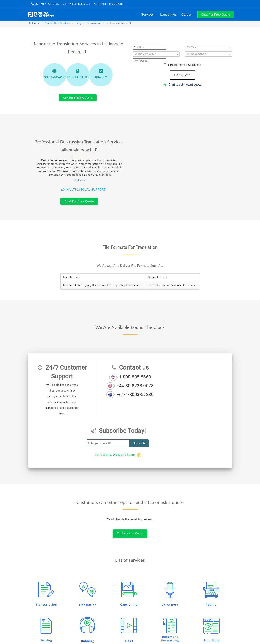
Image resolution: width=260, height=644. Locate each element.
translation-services (58, 23)
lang (79, 23)
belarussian (94, 23)
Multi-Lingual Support (84, 190)
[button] (216, 15)
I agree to (184, 65)
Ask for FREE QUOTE (78, 98)
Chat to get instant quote (182, 85)
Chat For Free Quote (79, 201)
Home (34, 23)
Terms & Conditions (190, 65)
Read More (79, 180)
